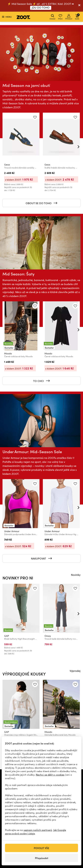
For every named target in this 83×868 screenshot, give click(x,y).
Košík (77, 17)
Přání (60, 17)
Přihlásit (69, 17)
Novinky (76, 575)
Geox (7, 165)
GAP (7, 636)
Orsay (48, 636)
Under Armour (12, 531)
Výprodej (75, 671)
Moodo (8, 353)
